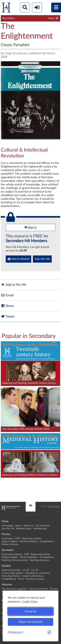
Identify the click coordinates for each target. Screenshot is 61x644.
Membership (40, 529)
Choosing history (11, 576)
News (18, 526)
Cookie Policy (30, 602)
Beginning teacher (32, 539)
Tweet (8, 316)
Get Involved (42, 526)
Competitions (47, 541)
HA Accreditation (29, 541)
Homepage (7, 526)
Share (7, 306)
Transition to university (37, 573)
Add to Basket (18, 259)
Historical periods (11, 570)
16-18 (35, 570)
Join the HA (42, 259)
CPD (18, 539)
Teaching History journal (15, 560)
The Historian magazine (14, 589)
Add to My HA (14, 285)
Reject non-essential (30, 622)
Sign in (30, 227)
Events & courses (35, 579)
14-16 (26, 570)
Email (7, 295)
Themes (54, 589)
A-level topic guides (12, 573)
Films (21, 579)
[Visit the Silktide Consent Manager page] (49, 632)
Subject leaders (10, 541)
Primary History (10, 544)
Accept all (30, 611)
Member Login (24, 529)
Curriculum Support (12, 554)
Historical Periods (38, 589)
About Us (28, 526)
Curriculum (7, 539)
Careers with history (33, 576)
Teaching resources (40, 560)
